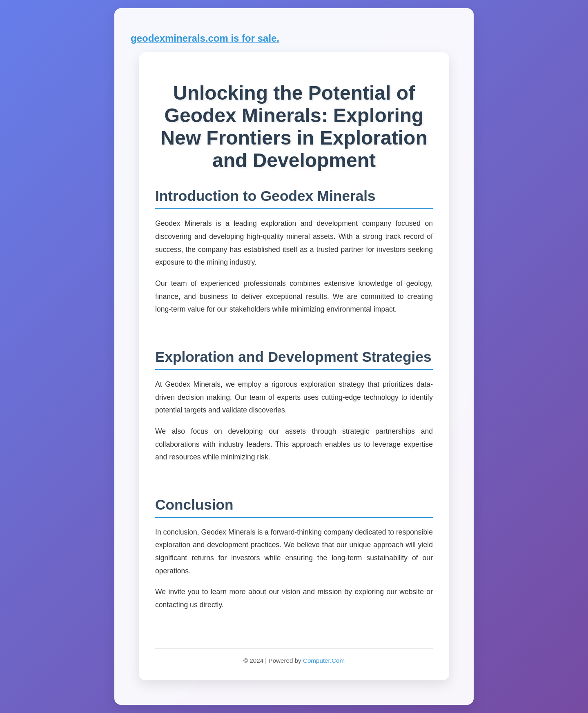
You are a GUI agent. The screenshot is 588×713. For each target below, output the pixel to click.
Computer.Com (324, 661)
